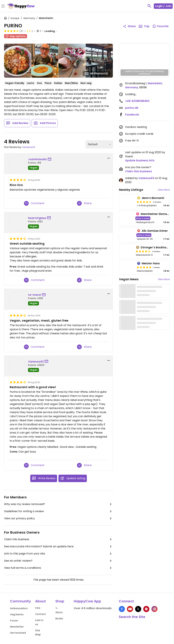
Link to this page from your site (58, 554)
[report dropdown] (109, 158)
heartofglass (37, 218)
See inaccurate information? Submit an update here (58, 546)
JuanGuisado (37, 159)
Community (20, 601)
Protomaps (139, 71)
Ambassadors (19, 608)
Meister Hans (151, 263)
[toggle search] (149, 6)
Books (59, 619)
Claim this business (58, 539)
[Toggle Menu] (3, 6)
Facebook (132, 115)
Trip (144, 26)
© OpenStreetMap (155, 71)
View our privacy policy (58, 518)
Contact (41, 614)
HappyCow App (87, 601)
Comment (34, 203)
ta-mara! (35, 295)
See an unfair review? (58, 561)
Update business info (140, 160)
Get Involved (18, 633)
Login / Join (163, 6)
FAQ (38, 608)
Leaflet (128, 71)
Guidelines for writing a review (58, 511)
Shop (60, 601)
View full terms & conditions (58, 568)
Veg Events (17, 614)
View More (164, 190)
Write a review (143, 218)
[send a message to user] (50, 159)
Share (84, 203)
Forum (14, 621)
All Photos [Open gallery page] (96, 73)
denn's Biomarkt (153, 198)
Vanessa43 (28, 147)
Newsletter (17, 627)
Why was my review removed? (58, 504)
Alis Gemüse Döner (155, 231)
